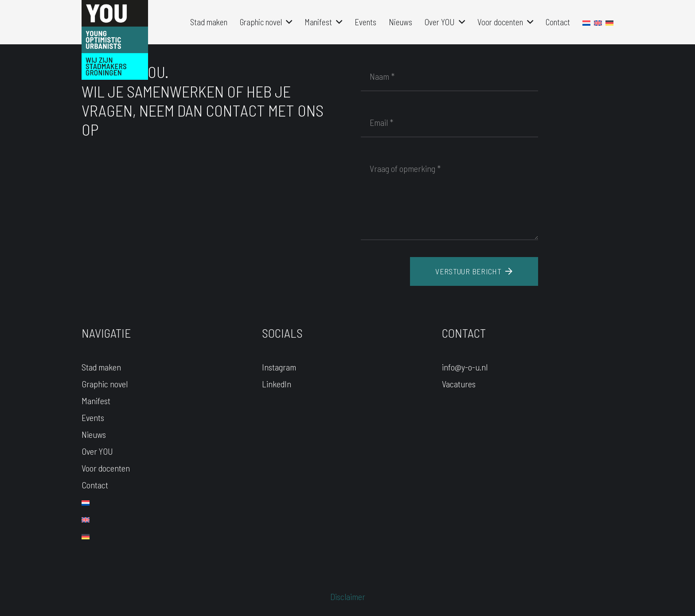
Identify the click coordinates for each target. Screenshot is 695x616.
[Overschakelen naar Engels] (86, 519)
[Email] (449, 122)
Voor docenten (106, 468)
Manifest (96, 401)
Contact (95, 485)
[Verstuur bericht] (474, 271)
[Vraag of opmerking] (449, 197)
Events (93, 417)
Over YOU (97, 451)
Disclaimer (348, 597)
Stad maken (101, 367)
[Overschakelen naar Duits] (86, 535)
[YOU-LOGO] (115, 40)
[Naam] (449, 76)
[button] (287, 22)
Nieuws (94, 434)
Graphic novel (105, 384)
